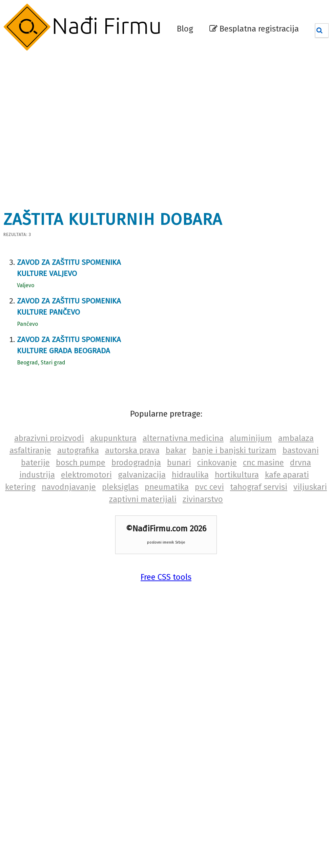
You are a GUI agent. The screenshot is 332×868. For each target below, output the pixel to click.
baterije (35, 463)
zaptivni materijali (143, 499)
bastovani (301, 450)
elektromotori (86, 475)
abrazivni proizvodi (49, 438)
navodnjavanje (69, 487)
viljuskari (310, 487)
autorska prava (132, 450)
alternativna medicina (183, 438)
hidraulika (190, 475)
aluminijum (251, 438)
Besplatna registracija (254, 29)
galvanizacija (142, 475)
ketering (20, 487)
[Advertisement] (66, 127)
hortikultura (237, 475)
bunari (179, 463)
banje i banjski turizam (234, 450)
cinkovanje (217, 463)
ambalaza (296, 438)
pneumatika (167, 487)
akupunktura (113, 438)
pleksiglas (120, 487)
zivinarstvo (203, 499)
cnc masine (263, 463)
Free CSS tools (166, 577)
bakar (176, 450)
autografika (78, 450)
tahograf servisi (259, 487)
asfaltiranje (30, 450)
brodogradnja (136, 463)
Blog (185, 29)
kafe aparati (287, 475)
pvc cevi (209, 487)
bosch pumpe (81, 463)
